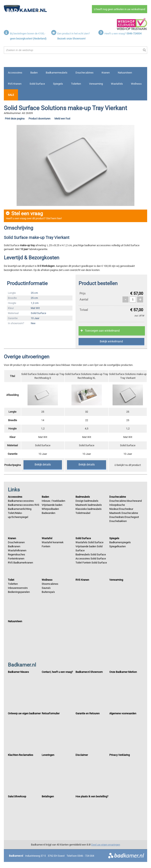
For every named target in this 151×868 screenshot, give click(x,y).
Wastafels (117, 84)
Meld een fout (62, 119)
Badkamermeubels (57, 73)
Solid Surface (37, 84)
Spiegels (58, 84)
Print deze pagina (15, 119)
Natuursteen (125, 73)
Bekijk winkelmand (111, 341)
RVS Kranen (15, 84)
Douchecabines (85, 73)
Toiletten (76, 84)
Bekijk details (43, 464)
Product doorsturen (39, 119)
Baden (34, 73)
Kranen (106, 73)
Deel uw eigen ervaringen (106, 845)
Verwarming (96, 84)
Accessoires (15, 73)
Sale (11, 95)
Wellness (136, 84)
